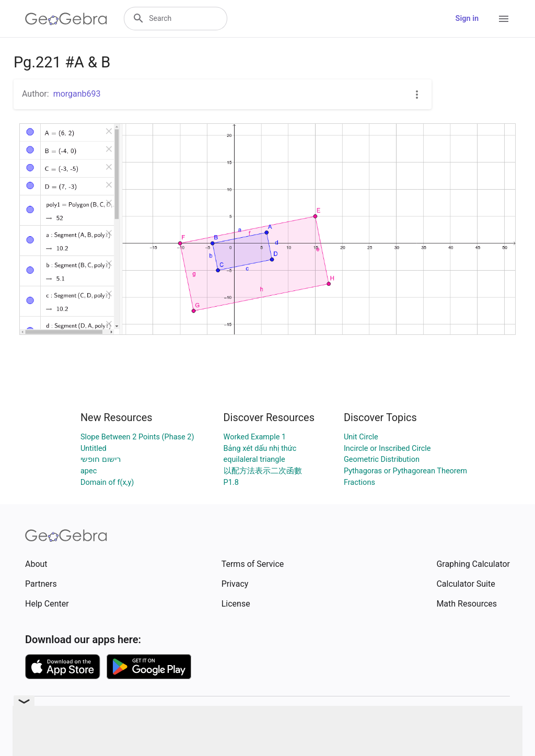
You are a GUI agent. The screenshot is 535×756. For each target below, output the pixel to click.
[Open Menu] (504, 19)
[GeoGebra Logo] (66, 19)
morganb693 (77, 94)
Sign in (467, 19)
